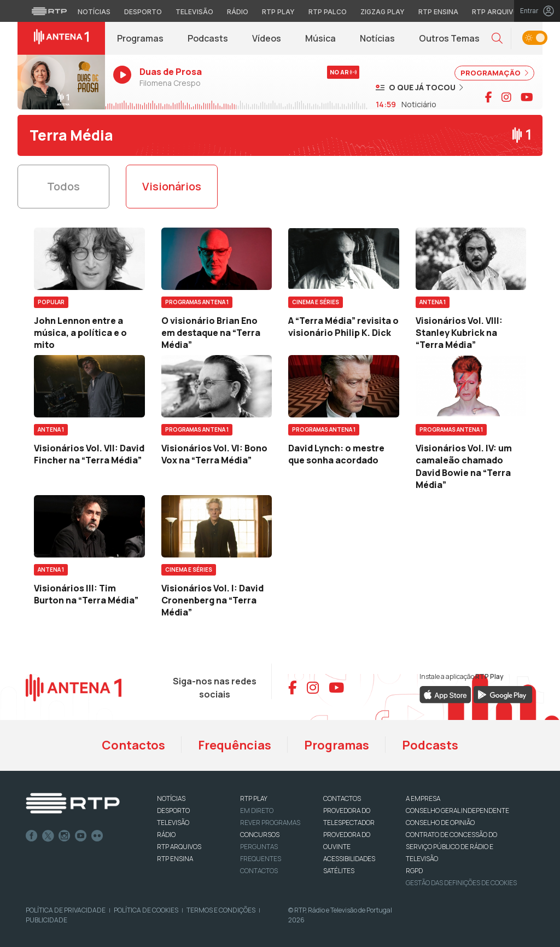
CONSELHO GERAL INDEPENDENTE (457, 811)
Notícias (377, 38)
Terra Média (71, 135)
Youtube (81, 836)
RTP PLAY (254, 798)
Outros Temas (449, 38)
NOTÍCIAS (171, 798)
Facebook (32, 836)
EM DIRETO (257, 811)
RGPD (414, 871)
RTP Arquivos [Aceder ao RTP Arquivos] (498, 12)
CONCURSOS (260, 835)
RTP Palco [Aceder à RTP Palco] (328, 12)
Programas (140, 38)
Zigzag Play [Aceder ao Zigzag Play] (383, 12)
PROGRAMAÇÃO (494, 73)
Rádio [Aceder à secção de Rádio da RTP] (238, 12)
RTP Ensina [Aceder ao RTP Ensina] (438, 12)
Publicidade (46, 920)
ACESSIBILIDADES (349, 859)
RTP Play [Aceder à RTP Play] (278, 12)
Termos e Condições (221, 910)
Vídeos (267, 38)
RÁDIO (166, 835)
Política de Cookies (146, 910)
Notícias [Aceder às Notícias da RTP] (94, 12)
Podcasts (208, 38)
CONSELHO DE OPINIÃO (440, 823)
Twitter (48, 836)
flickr (97, 836)
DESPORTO (173, 811)
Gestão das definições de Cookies (461, 883)
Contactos (133, 745)
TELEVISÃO (173, 823)
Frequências (235, 745)
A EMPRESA (423, 798)
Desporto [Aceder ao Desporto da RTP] (143, 12)
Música (320, 38)
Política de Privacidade (66, 910)
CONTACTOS (342, 798)
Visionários (172, 186)
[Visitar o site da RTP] (49, 11)
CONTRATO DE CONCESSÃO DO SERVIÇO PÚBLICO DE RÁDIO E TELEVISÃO (451, 847)
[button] (497, 39)
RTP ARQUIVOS (179, 847)
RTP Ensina (175, 859)
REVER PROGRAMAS (270, 823)
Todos (63, 186)
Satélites (339, 871)
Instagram (65, 836)
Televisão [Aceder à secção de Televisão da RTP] (194, 12)
